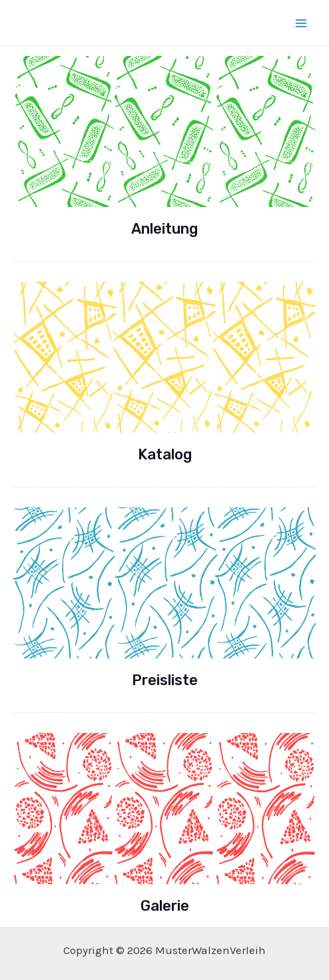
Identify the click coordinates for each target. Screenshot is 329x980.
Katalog (165, 454)
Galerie (165, 906)
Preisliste (165, 680)
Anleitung (164, 229)
